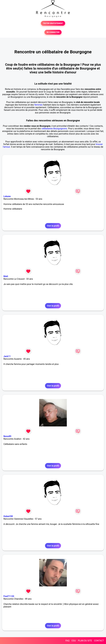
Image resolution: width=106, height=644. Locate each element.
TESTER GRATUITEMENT (53, 23)
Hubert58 (8, 516)
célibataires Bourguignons (54, 129)
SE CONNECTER (53, 32)
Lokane (7, 196)
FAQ (67, 641)
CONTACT (99, 641)
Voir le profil (53, 226)
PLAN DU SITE (85, 641)
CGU (74, 641)
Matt (6, 276)
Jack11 (7, 356)
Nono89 (7, 436)
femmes (38, 105)
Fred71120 (9, 596)
